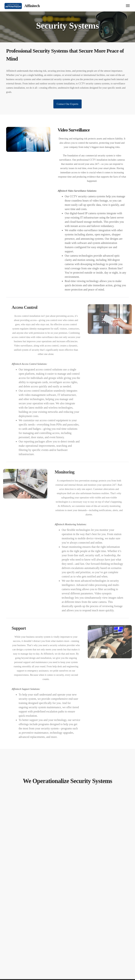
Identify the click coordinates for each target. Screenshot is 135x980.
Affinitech (32, 6)
